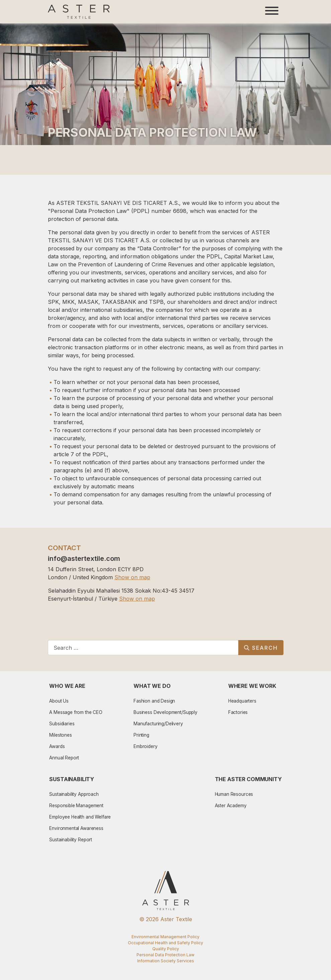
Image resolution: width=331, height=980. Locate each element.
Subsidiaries (62, 724)
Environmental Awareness (76, 828)
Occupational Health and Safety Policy (165, 943)
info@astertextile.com (84, 559)
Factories (238, 712)
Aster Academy (231, 806)
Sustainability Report (71, 840)
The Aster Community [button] (248, 779)
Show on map (132, 577)
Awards (57, 746)
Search (261, 648)
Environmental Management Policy (165, 937)
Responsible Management (76, 806)
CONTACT (64, 548)
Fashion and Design (154, 701)
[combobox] (143, 648)
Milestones (61, 735)
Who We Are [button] (67, 686)
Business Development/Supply (165, 712)
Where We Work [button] (252, 686)
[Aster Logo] (79, 12)
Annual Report (64, 758)
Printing (141, 735)
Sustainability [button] (72, 779)
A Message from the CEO (76, 712)
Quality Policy (166, 949)
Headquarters (242, 701)
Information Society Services (166, 961)
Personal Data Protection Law (165, 955)
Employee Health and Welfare (80, 817)
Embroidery (146, 746)
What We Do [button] (152, 686)
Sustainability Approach (74, 794)
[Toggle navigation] (272, 12)
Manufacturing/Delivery (158, 724)
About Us (59, 701)
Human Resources (234, 794)
